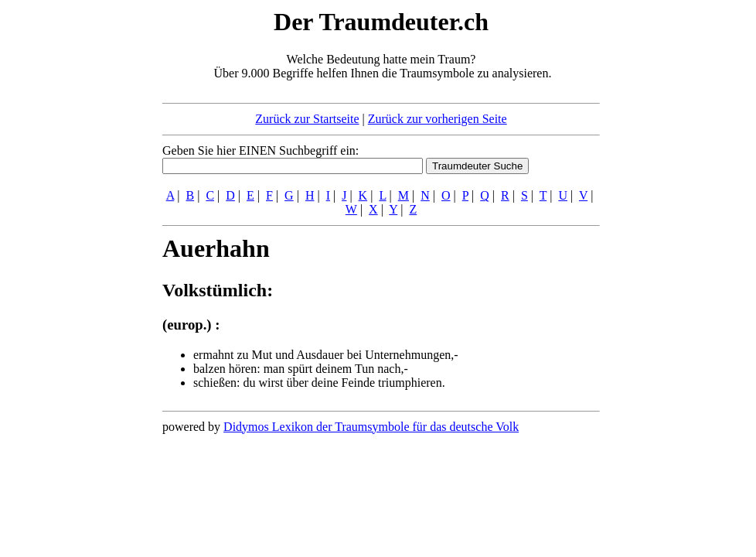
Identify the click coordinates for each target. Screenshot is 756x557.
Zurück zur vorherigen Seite (438, 119)
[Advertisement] (68, 238)
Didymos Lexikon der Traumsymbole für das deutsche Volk (371, 427)
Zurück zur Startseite (307, 119)
